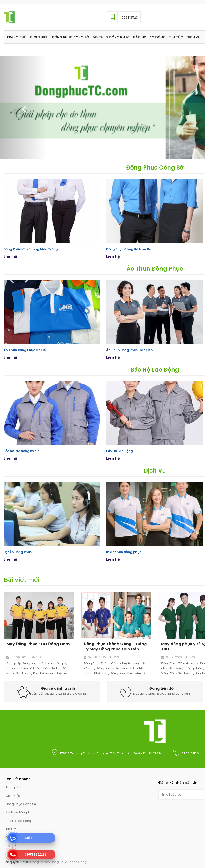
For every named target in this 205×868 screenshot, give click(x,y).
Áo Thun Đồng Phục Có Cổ (25, 350)
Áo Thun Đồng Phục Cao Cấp (129, 350)
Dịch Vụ (155, 470)
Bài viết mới (22, 579)
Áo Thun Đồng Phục (155, 268)
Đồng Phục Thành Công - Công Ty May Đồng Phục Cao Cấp (115, 645)
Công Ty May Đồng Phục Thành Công (58, 861)
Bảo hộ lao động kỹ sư (21, 451)
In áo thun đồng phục (124, 551)
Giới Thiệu (13, 795)
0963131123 (190, 753)
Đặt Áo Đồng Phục (18, 551)
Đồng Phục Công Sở (155, 167)
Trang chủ (13, 787)
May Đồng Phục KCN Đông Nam (37, 643)
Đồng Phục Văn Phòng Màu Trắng (31, 249)
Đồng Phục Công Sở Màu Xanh (131, 249)
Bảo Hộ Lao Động (155, 369)
